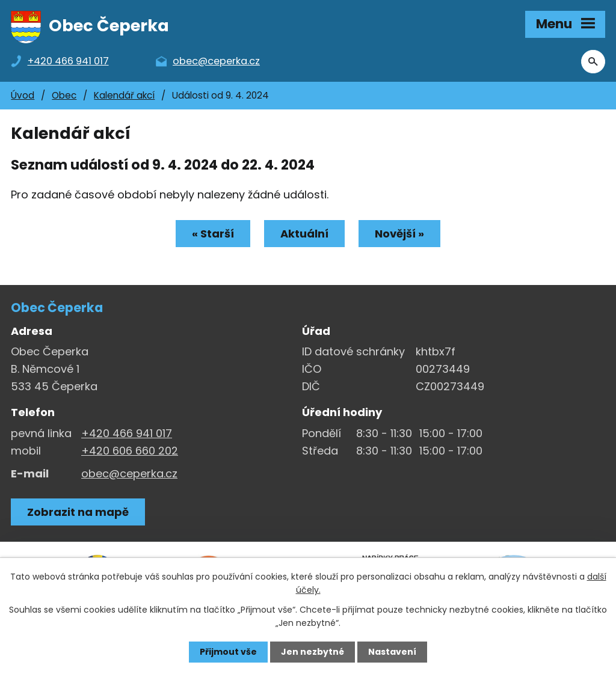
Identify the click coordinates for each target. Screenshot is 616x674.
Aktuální (304, 234)
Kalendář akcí (124, 95)
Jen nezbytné (313, 652)
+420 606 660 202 (130, 451)
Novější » (399, 234)
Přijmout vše (228, 652)
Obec (64, 95)
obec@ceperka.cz (129, 473)
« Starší (213, 234)
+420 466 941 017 (127, 433)
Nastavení (392, 652)
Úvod (23, 95)
